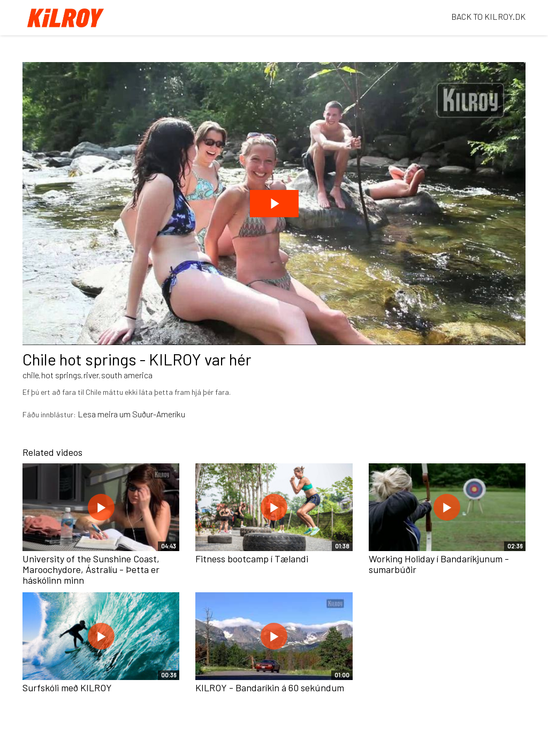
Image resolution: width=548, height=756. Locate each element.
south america (127, 375)
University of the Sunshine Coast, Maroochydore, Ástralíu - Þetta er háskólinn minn (91, 569)
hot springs (61, 375)
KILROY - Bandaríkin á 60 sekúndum (270, 688)
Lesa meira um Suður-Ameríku (131, 414)
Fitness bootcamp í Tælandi (252, 559)
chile (31, 375)
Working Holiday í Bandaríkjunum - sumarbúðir (439, 564)
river (91, 375)
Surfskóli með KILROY (67, 688)
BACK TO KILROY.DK (488, 16)
